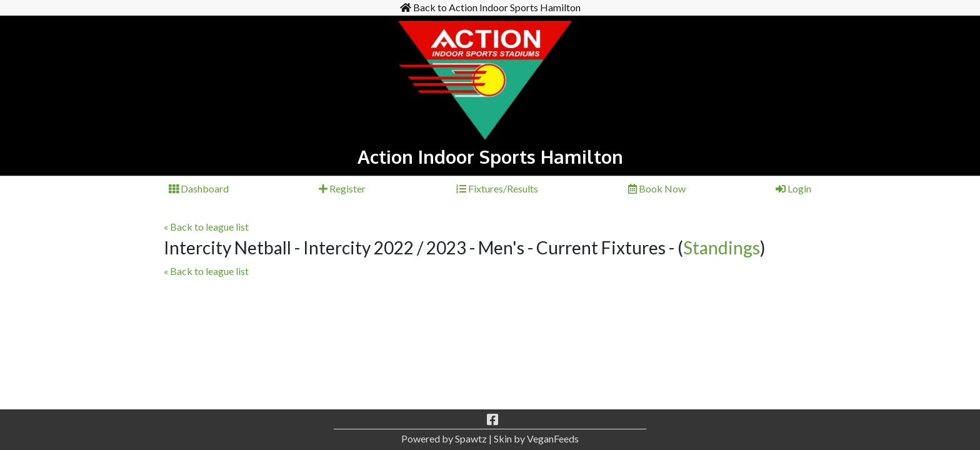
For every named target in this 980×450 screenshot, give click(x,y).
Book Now (657, 188)
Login (793, 188)
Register (342, 188)
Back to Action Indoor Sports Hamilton (490, 7)
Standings (722, 247)
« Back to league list (206, 227)
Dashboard (199, 188)
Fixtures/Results (497, 188)
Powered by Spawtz (444, 438)
